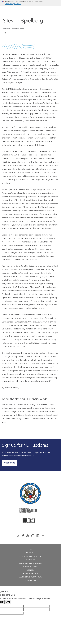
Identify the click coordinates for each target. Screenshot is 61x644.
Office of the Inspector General (30, 556)
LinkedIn (38, 536)
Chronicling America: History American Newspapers (31, 511)
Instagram (33, 536)
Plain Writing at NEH (30, 574)
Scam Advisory (31, 580)
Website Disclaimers (30, 567)
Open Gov (31, 570)
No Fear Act (30, 553)
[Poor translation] (8, 602)
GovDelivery (43, 536)
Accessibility (31, 560)
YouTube (28, 536)
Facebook (23, 536)
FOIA (30, 549)
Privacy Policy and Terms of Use (31, 563)
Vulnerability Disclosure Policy (30, 577)
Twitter (18, 536)
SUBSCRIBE (10, 463)
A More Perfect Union (30, 521)
